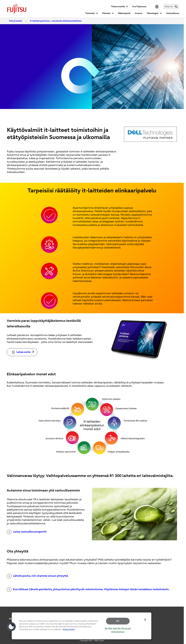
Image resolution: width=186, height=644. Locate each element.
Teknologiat (153, 13)
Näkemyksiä (124, 13)
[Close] (145, 620)
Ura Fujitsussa (139, 7)
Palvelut (106, 13)
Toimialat (90, 13)
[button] (11, 627)
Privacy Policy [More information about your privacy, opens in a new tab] (69, 629)
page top (179, 609)
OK (118, 621)
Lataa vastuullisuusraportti (27, 532)
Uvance (138, 13)
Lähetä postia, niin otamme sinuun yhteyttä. (38, 576)
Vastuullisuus (173, 13)
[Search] (171, 7)
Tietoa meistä (118, 7)
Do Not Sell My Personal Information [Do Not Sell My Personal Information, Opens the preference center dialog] (118, 630)
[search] (176, 7)
